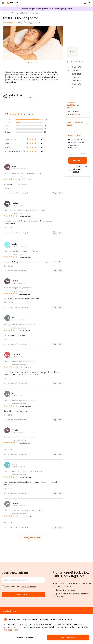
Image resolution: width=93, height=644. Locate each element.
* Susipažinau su (80, 185)
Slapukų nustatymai (25, 637)
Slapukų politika (11, 630)
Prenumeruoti (78, 176)
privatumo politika (28, 587)
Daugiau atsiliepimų (33, 537)
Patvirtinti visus (68, 637)
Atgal (7, 13)
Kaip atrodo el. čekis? (76, 124)
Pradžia (15, 13)
